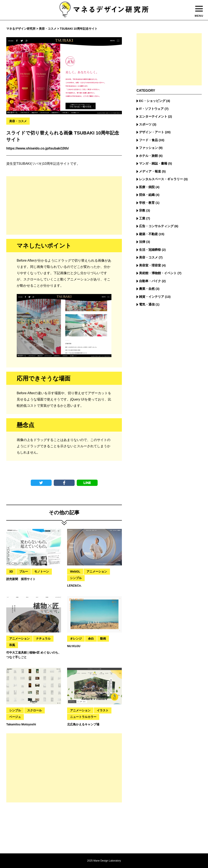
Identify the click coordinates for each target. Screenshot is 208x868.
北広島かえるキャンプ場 (83, 724)
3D (11, 571)
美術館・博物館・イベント (158, 273)
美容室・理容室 (150, 265)
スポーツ (145, 124)
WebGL (75, 571)
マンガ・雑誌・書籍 (153, 163)
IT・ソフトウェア (151, 109)
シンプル (76, 578)
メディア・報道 (150, 171)
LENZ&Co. (74, 585)
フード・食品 (148, 140)
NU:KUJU (74, 646)
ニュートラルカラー (83, 717)
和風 (12, 645)
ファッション (148, 148)
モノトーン (42, 571)
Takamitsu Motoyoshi (21, 724)
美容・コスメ (18, 121)
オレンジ (76, 639)
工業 (142, 218)
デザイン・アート (152, 132)
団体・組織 (147, 195)
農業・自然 (147, 289)
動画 (103, 639)
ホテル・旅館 (148, 156)
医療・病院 (147, 187)
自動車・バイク (150, 281)
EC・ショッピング (152, 101)
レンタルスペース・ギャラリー (161, 179)
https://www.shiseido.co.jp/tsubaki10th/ (38, 148)
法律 (142, 242)
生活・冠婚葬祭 (150, 250)
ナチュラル (43, 639)
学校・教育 (147, 203)
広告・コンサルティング (156, 226)
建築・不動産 (148, 234)
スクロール (34, 710)
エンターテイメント (153, 116)
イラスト (103, 710)
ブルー (24, 571)
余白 (91, 639)
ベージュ (15, 717)
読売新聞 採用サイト (21, 579)
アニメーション (97, 571)
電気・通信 (147, 304)
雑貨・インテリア (152, 297)
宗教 (142, 210)
